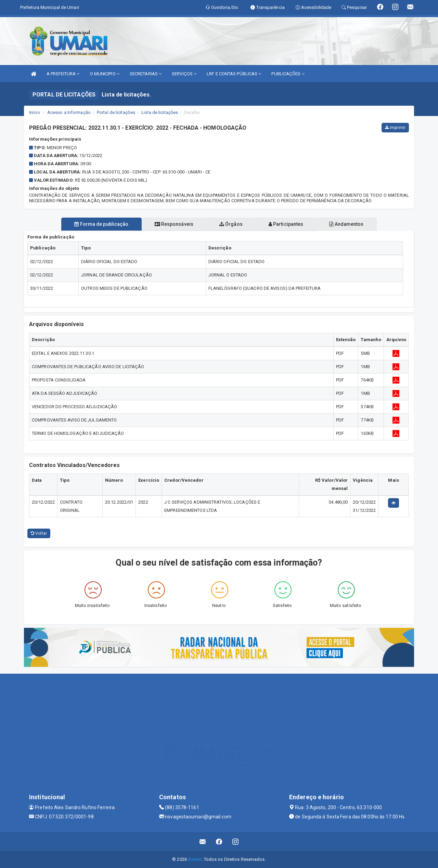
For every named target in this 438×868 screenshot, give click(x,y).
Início (35, 112)
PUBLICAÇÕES (288, 74)
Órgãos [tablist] (231, 224)
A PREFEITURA (63, 74)
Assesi (195, 859)
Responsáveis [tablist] (171, 224)
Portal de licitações (116, 112)
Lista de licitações (160, 112)
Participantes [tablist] (289, 224)
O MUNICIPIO (105, 74)
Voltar (39, 533)
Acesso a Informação (69, 112)
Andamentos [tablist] (352, 224)
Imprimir (395, 128)
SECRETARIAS (146, 74)
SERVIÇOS (184, 74)
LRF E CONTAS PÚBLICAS (234, 74)
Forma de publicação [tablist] (96, 224)
